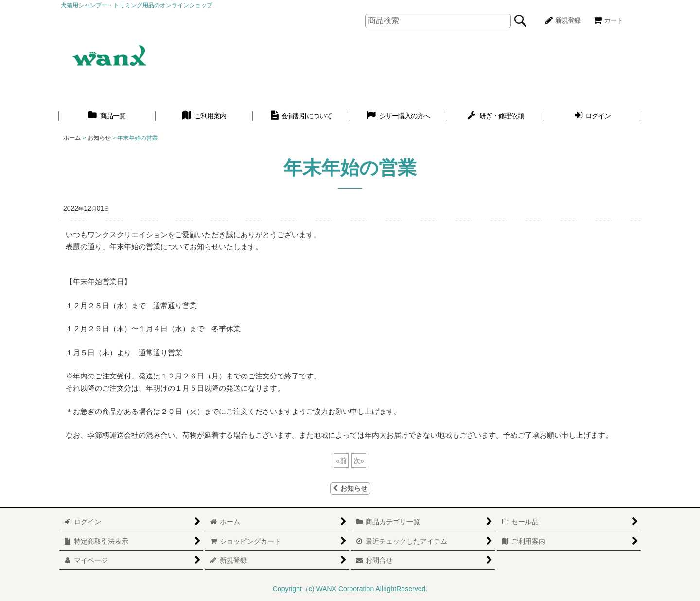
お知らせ (350, 488)
